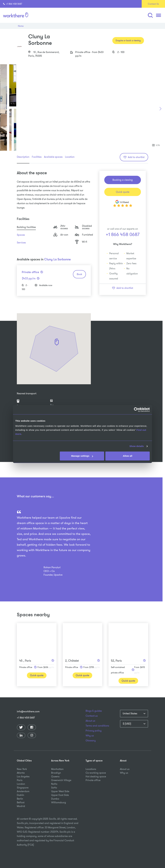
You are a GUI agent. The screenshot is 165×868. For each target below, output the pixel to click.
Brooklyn (56, 773)
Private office (93, 780)
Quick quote (123, 192)
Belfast (21, 802)
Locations (91, 769)
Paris (20, 780)
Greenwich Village (61, 780)
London (21, 784)
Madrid (21, 806)
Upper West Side (60, 791)
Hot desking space (96, 776)
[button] (150, 15)
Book (79, 274)
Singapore (23, 788)
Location (70, 157)
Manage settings (82, 456)
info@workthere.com (28, 711)
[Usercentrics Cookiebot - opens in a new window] (136, 410)
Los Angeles (23, 776)
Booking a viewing (123, 180)
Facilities (37, 157)
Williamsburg (59, 802)
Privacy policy (94, 731)
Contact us (92, 716)
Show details (137, 446)
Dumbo (55, 799)
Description (23, 157)
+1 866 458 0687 (13, 4)
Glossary (91, 741)
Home (21, 26)
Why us (90, 736)
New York (22, 769)
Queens (55, 776)
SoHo (54, 788)
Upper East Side (60, 795)
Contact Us (153, 4)
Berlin (20, 799)
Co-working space (96, 773)
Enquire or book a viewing (128, 40)
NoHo (54, 784)
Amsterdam (23, 791)
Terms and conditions (97, 726)
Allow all (128, 456)
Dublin (20, 795)
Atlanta (21, 773)
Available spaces (53, 157)
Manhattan (57, 769)
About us (90, 721)
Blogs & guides (94, 711)
